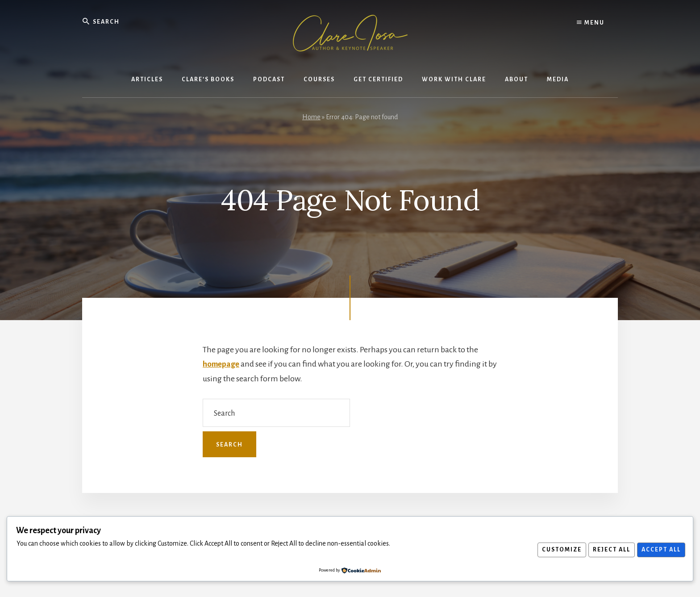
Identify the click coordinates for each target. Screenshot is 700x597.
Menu (591, 22)
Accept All (660, 550)
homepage (222, 364)
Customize (556, 550)
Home (311, 117)
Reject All (608, 550)
